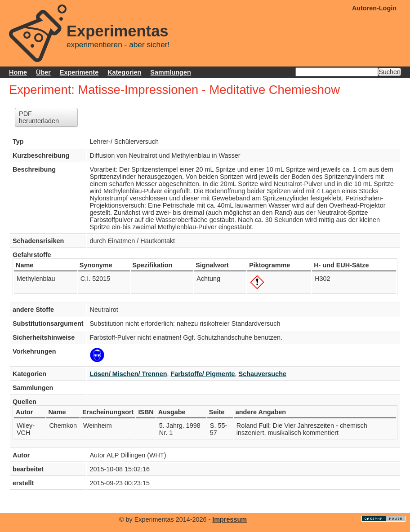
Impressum (230, 519)
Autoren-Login (374, 8)
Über (43, 72)
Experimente (79, 72)
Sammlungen (170, 72)
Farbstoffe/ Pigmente (203, 374)
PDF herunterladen (39, 117)
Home (18, 72)
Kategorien (124, 72)
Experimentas (118, 31)
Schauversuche (263, 374)
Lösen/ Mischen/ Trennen (129, 374)
